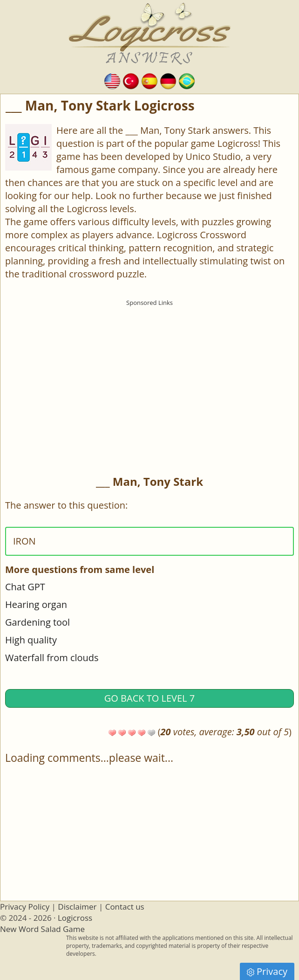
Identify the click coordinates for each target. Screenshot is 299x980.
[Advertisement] (149, 376)
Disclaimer (77, 907)
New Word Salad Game (42, 929)
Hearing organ (36, 604)
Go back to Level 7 (149, 698)
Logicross (75, 918)
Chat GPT (25, 587)
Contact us (125, 907)
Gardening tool (37, 622)
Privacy (267, 971)
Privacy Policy (25, 907)
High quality (31, 640)
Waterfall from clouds (52, 658)
